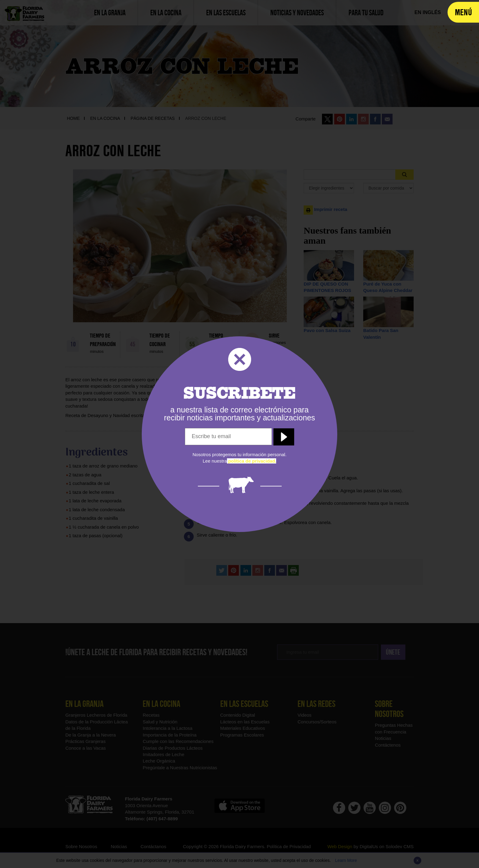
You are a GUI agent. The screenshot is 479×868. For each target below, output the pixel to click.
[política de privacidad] (252, 461)
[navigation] (463, 12)
